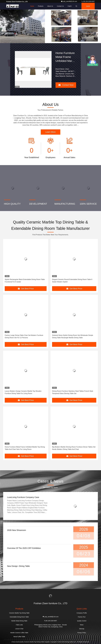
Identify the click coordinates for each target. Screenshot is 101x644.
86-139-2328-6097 (88, 1)
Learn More (50, 132)
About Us (50, 6)
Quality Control (82, 621)
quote (88, 6)
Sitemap (82, 629)
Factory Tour (82, 617)
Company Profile (82, 613)
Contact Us (60, 6)
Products (41, 6)
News (82, 625)
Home (32, 6)
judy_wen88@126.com (69, 1)
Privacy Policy (82, 633)
